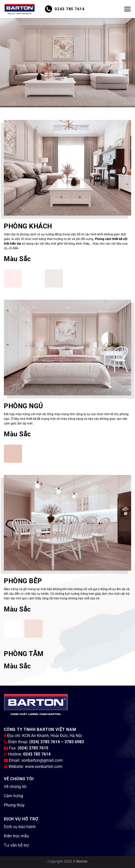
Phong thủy (14, 805)
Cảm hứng (13, 796)
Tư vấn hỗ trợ (16, 845)
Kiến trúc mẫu (16, 836)
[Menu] (127, 9)
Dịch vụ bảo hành (20, 827)
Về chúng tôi (15, 787)
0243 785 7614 (65, 9)
